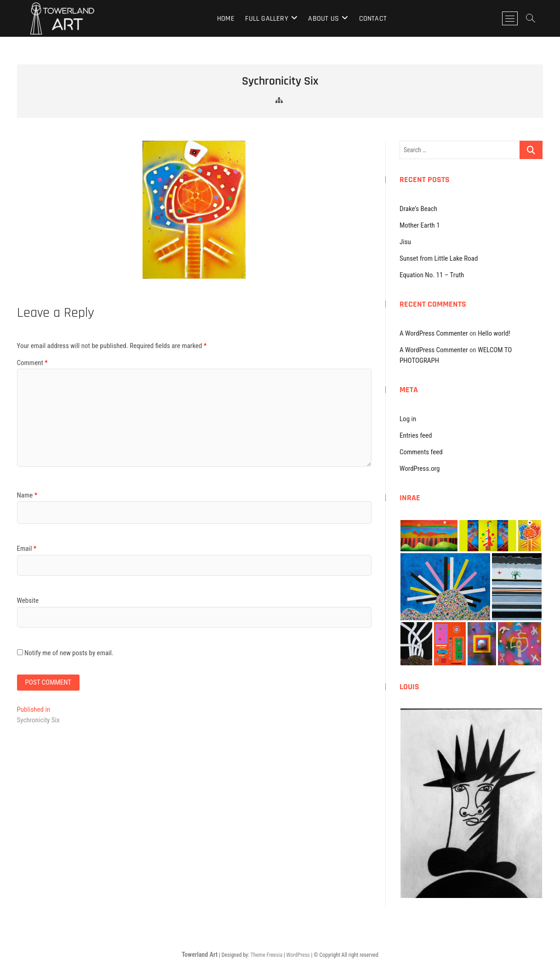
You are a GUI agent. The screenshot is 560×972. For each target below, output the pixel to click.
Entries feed (416, 435)
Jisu (405, 242)
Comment (32, 363)
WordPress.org (420, 469)
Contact (373, 19)
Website (28, 600)
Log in (408, 419)
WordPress (298, 955)
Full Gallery (266, 19)
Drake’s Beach (418, 209)
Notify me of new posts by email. (69, 653)
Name (27, 495)
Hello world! (494, 333)
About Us (323, 19)
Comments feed (421, 452)
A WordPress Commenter (434, 333)
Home (226, 19)
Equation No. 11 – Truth (432, 275)
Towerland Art (200, 955)
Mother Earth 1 (420, 225)
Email (27, 549)
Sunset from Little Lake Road (439, 258)
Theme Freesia (266, 955)
